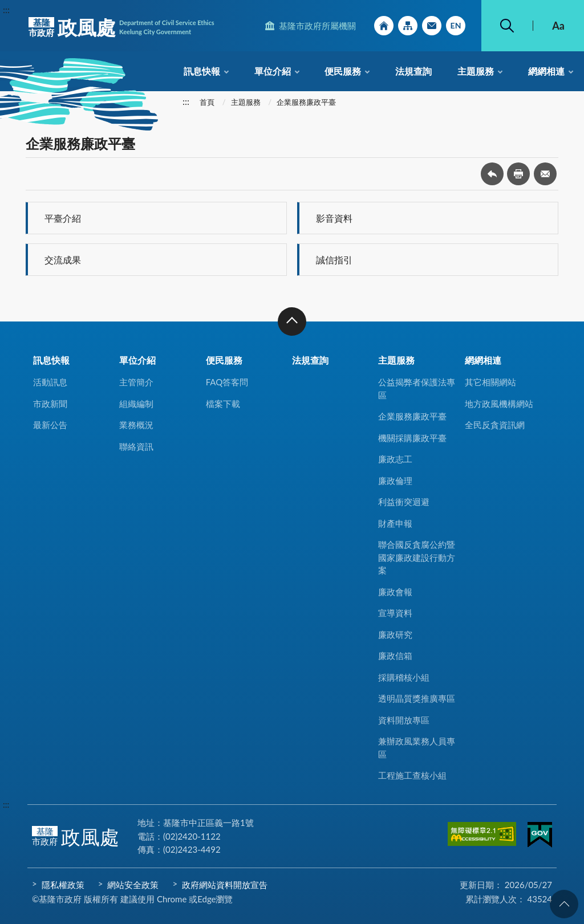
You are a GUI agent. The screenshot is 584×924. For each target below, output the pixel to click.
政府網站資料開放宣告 (225, 885)
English (456, 26)
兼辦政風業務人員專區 (417, 748)
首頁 (207, 102)
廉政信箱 (395, 656)
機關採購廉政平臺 (412, 438)
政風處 (121, 27)
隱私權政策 (63, 885)
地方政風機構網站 (499, 404)
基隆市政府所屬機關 (317, 26)
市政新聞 (50, 404)
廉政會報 (395, 592)
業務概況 (136, 425)
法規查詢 (413, 71)
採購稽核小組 (404, 677)
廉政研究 (395, 634)
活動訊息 (50, 382)
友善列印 (518, 174)
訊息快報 (202, 71)
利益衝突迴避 (404, 502)
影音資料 (334, 218)
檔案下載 (223, 404)
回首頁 (384, 26)
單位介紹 (273, 71)
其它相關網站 (490, 382)
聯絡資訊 (136, 446)
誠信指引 (334, 260)
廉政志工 (395, 459)
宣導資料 (395, 613)
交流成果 (63, 260)
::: (6, 9)
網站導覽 (408, 26)
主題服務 (476, 71)
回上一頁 (492, 174)
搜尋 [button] (507, 26)
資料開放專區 (404, 720)
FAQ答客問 (227, 382)
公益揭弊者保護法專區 (417, 388)
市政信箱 (432, 26)
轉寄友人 (545, 174)
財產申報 (395, 523)
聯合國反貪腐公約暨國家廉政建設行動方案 (417, 557)
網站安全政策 (133, 885)
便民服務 (343, 71)
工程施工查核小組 (412, 775)
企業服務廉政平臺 (306, 102)
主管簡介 (136, 382)
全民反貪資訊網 (495, 425)
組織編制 (136, 404)
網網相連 (546, 71)
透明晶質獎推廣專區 (417, 698)
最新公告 (50, 425)
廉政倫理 (395, 481)
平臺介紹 (63, 218)
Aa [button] (558, 26)
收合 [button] (292, 321)
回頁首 (564, 904)
